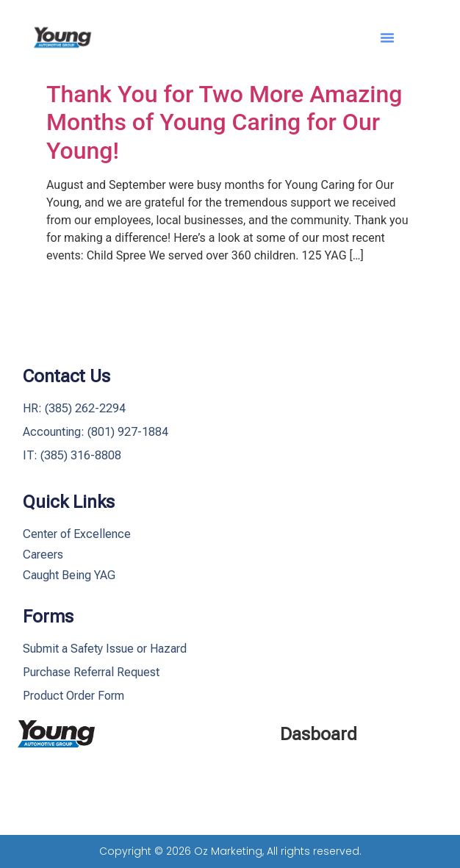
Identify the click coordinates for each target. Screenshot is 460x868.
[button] (387, 37)
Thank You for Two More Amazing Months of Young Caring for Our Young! (224, 122)
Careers (43, 555)
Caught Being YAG (69, 575)
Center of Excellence (77, 534)
